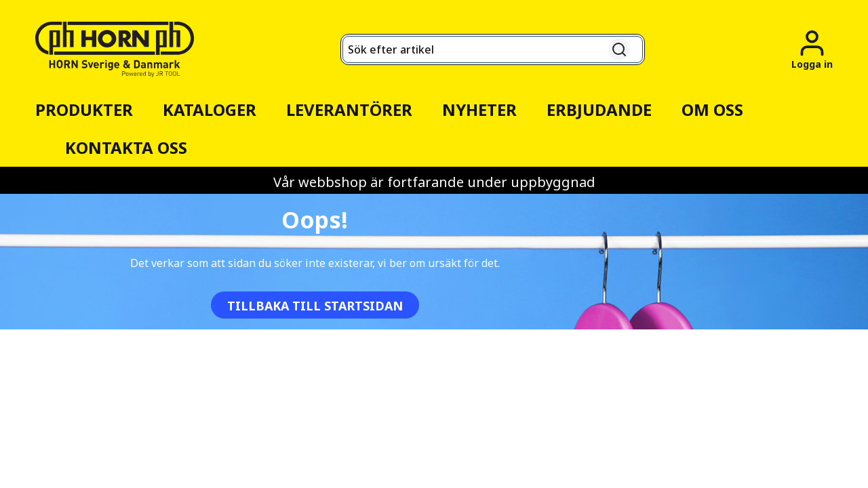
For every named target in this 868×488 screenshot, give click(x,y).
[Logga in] (812, 49)
